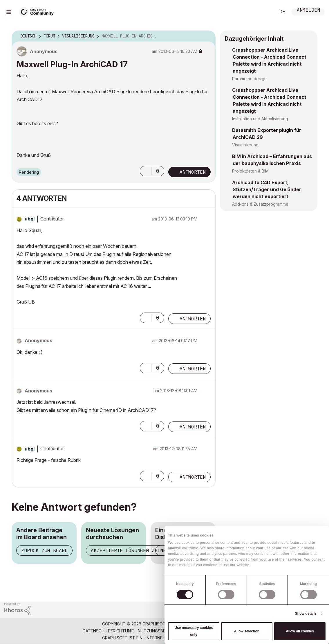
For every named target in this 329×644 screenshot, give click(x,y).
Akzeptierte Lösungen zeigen (130, 550)
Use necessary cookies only (194, 631)
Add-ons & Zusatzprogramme (260, 204)
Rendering (29, 172)
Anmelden (308, 11)
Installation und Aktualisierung (260, 119)
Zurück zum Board (44, 550)
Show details (306, 613)
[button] (146, 171)
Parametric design (249, 79)
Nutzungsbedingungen (163, 631)
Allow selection (247, 631)
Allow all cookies (300, 631)
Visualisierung (245, 145)
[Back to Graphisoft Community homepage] (38, 11)
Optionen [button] (207, 36)
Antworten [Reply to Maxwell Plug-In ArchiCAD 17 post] (193, 172)
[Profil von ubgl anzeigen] (30, 219)
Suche (265, 12)
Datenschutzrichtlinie (108, 631)
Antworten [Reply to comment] (193, 319)
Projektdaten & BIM (250, 171)
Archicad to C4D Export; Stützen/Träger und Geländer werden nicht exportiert (267, 189)
